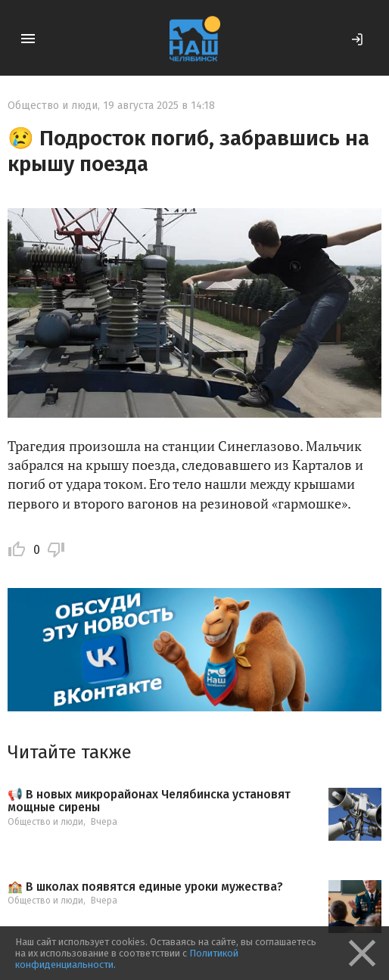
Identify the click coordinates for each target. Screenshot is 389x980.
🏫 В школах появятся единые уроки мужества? (145, 887)
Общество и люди (53, 106)
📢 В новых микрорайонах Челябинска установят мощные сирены (149, 801)
